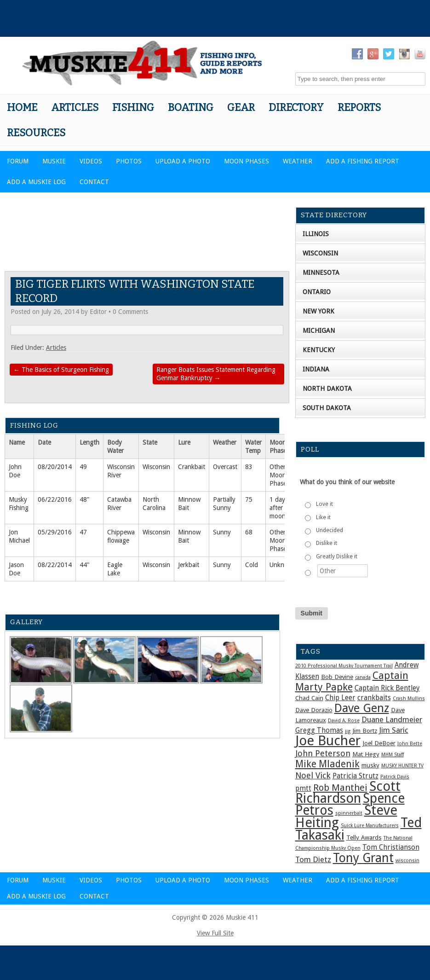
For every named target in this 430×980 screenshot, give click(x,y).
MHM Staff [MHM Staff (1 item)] (393, 755)
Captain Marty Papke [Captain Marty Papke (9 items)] (352, 681)
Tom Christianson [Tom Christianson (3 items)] (391, 847)
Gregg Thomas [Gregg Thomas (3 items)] (319, 731)
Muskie (54, 161)
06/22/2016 (55, 499)
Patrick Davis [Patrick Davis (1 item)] (395, 777)
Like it (323, 517)
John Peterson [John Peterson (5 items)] (323, 753)
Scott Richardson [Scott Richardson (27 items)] (348, 792)
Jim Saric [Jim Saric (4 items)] (394, 730)
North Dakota (327, 389)
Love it (324, 504)
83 (249, 467)
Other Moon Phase (278, 475)
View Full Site (215, 933)
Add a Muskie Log (36, 182)
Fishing (133, 107)
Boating (191, 107)
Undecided (330, 530)
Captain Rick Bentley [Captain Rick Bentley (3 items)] (387, 688)
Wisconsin (156, 467)
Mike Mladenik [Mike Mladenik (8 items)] (327, 764)
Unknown (283, 565)
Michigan (319, 331)
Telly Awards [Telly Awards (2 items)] (364, 837)
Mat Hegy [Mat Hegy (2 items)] (366, 754)
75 (249, 499)
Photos (129, 161)
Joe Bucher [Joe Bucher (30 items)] (328, 741)
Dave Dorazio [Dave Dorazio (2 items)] (314, 710)
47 (83, 532)
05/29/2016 (55, 532)
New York (318, 311)
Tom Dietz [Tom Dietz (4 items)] (313, 859)
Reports (359, 107)
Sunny (222, 532)
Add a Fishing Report (363, 161)
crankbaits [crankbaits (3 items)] (374, 698)
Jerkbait (189, 565)
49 (83, 467)
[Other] (343, 571)
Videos (91, 161)
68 (249, 532)
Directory (296, 107)
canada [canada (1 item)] (363, 677)
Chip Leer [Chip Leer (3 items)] (340, 698)
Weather (298, 161)
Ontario (317, 292)
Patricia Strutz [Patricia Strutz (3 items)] (355, 776)
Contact (94, 182)
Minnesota (321, 273)
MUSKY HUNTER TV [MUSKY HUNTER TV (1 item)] (402, 766)
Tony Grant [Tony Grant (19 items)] (363, 858)
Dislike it (327, 543)
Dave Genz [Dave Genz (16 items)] (362, 708)
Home (22, 107)
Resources (36, 133)
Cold (252, 565)
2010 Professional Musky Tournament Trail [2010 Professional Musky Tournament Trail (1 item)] (344, 666)
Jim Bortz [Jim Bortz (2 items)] (365, 731)
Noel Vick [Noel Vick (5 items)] (313, 775)
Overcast (225, 467)
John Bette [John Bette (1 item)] (410, 744)
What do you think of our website (347, 482)
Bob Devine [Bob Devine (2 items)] (337, 677)
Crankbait (192, 467)
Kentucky (319, 350)
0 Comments (130, 312)
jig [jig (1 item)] (348, 731)
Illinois (316, 234)
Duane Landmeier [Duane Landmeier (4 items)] (392, 719)
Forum (18, 161)
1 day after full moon (281, 508)
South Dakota (327, 408)
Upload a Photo (183, 161)
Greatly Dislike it (337, 557)
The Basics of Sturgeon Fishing (61, 370)
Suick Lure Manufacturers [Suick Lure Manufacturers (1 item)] (370, 826)
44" (85, 565)
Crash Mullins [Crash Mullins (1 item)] (409, 699)
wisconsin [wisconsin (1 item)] (407, 861)
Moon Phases (247, 161)
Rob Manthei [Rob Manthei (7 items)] (340, 788)
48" (85, 499)
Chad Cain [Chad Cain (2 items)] (309, 698)
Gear (241, 107)
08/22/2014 (55, 565)
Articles (75, 107)
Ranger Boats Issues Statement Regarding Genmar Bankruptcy (216, 374)
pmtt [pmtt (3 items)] (303, 789)
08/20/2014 (55, 467)
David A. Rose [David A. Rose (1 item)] (344, 721)
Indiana (316, 369)
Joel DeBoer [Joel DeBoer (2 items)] (379, 743)
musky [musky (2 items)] (370, 765)
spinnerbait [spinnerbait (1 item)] (349, 813)
